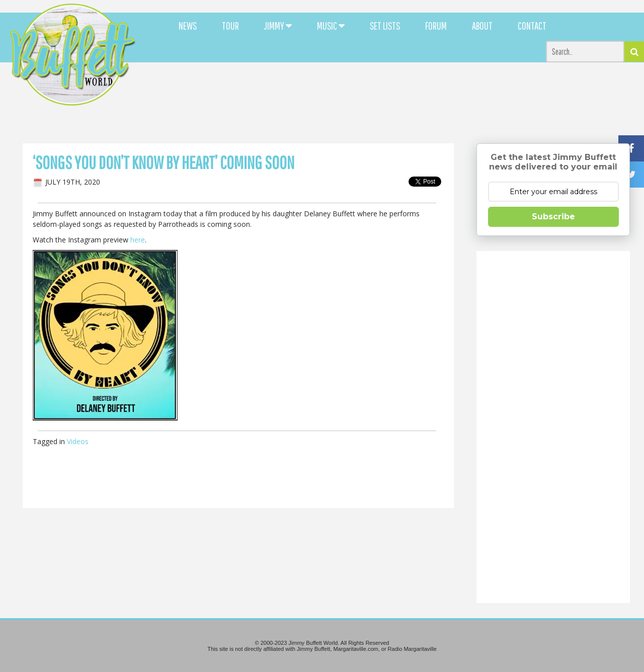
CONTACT (532, 26)
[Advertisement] (393, 91)
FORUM (436, 26)
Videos (78, 441)
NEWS (188, 26)
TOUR (230, 26)
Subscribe (553, 217)
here (138, 240)
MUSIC (331, 26)
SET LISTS (385, 26)
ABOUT (482, 26)
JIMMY (278, 26)
